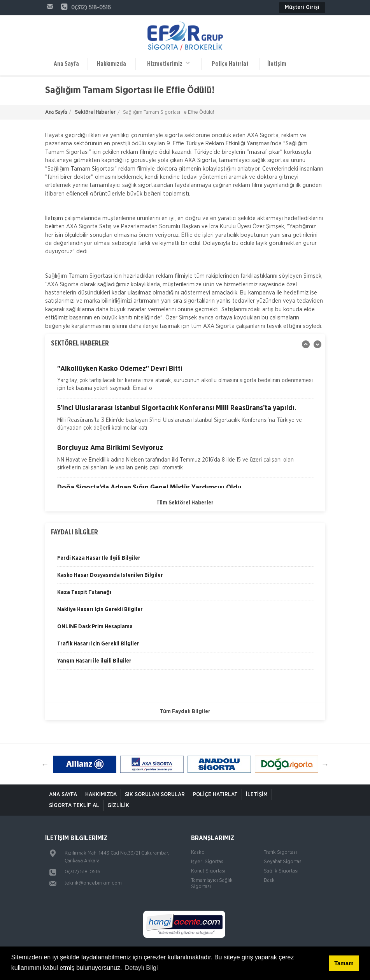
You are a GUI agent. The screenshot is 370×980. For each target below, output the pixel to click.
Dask (269, 880)
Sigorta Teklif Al (74, 806)
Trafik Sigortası (280, 852)
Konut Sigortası (208, 871)
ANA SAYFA (63, 795)
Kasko (198, 852)
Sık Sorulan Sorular (155, 795)
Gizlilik (118, 806)
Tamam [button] (344, 963)
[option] (185, 382)
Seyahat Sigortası (283, 862)
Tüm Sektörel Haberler (185, 503)
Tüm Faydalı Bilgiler (185, 712)
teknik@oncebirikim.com (93, 883)
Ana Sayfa (66, 64)
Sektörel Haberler (95, 112)
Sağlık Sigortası (281, 871)
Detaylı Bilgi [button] (141, 968)
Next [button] (325, 764)
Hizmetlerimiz (168, 63)
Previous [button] (45, 764)
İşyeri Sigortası (208, 862)
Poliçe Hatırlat (230, 64)
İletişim (277, 64)
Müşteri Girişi (302, 7)
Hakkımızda (111, 64)
